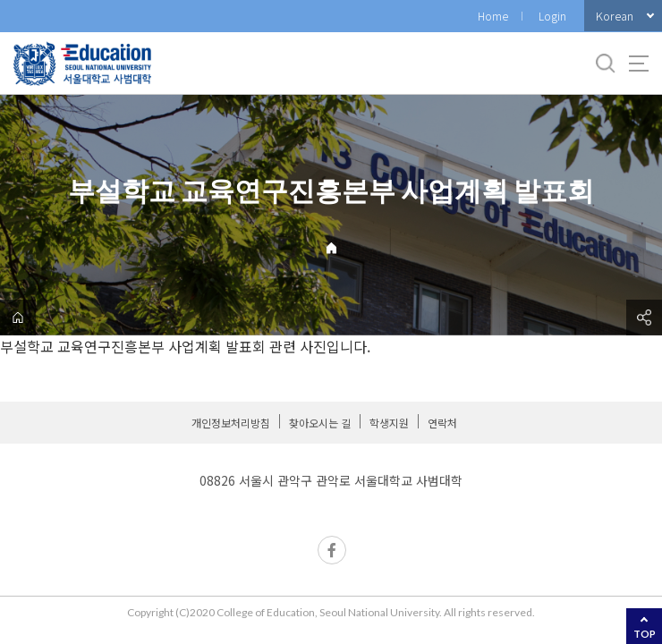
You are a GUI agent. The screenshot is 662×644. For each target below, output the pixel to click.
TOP (645, 634)
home (18, 318)
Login (552, 16)
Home (493, 16)
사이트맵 (639, 64)
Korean (615, 16)
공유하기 (644, 318)
